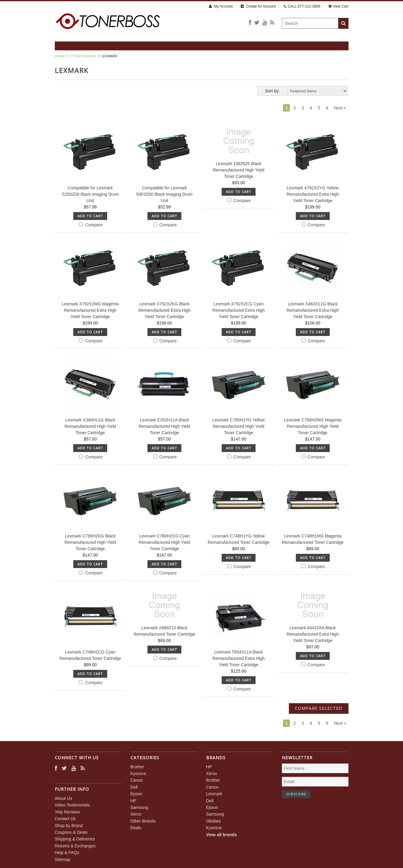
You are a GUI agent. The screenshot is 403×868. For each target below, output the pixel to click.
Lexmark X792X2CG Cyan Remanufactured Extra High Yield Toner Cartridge (239, 310)
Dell (134, 787)
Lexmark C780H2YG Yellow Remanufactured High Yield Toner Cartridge (239, 426)
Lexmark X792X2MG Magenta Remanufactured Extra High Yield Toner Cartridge (90, 310)
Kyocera (138, 773)
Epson (137, 794)
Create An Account (258, 6)
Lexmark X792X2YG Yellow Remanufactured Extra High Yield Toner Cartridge (313, 194)
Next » (340, 108)
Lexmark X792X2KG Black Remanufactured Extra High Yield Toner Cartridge (165, 310)
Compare (91, 225)
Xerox (136, 814)
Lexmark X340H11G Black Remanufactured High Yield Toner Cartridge (90, 426)
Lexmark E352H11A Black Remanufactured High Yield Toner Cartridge (164, 426)
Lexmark (214, 794)
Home (60, 56)
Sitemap (63, 860)
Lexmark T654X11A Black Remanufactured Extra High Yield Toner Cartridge (239, 658)
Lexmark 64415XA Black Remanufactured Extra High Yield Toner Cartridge (313, 634)
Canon (137, 780)
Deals (136, 828)
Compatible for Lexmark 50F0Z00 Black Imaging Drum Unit (164, 194)
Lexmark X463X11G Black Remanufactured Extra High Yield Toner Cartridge (313, 310)
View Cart (338, 6)
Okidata (213, 821)
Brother (137, 767)
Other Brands (83, 56)
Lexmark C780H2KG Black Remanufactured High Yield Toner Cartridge (90, 542)
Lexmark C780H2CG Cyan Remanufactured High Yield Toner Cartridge (164, 542)
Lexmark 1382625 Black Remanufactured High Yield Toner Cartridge (239, 170)
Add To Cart (90, 216)
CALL (302, 6)
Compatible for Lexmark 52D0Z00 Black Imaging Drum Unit (90, 194)
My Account (221, 6)
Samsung (139, 807)
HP (133, 801)
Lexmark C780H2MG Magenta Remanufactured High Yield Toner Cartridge (313, 426)
